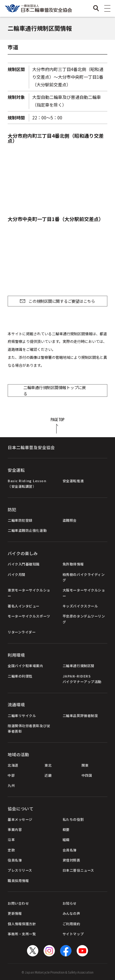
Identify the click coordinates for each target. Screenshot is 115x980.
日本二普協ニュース (78, 870)
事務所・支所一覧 (22, 934)
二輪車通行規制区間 (79, 666)
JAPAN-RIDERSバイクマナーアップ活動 (82, 679)
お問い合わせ (18, 903)
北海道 (13, 765)
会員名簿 (70, 850)
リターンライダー (22, 632)
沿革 (11, 839)
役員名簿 (15, 860)
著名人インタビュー (24, 606)
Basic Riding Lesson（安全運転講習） (27, 483)
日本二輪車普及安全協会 (31, 447)
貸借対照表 (71, 860)
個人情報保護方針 (22, 924)
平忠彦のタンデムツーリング (84, 619)
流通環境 (16, 704)
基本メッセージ (20, 819)
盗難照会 (70, 520)
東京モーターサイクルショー (29, 593)
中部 (11, 775)
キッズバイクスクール (80, 606)
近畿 (48, 775)
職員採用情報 (18, 880)
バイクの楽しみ (23, 553)
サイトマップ (73, 934)
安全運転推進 (73, 481)
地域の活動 (18, 754)
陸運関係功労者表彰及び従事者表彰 (29, 728)
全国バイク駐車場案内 (25, 666)
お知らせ (70, 903)
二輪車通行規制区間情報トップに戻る (55, 390)
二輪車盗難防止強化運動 (27, 530)
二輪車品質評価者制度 (80, 715)
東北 (48, 765)
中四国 (87, 775)
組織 (66, 839)
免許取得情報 (73, 564)
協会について (21, 809)
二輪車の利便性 (20, 676)
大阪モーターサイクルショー (84, 593)
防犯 (12, 509)
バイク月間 (17, 574)
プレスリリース (20, 870)
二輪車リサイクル (22, 715)
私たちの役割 (73, 819)
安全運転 (16, 470)
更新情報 (15, 913)
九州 (11, 785)
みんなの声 (71, 913)
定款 (11, 850)
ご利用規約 (71, 924)
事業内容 (15, 829)
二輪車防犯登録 (20, 520)
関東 (85, 765)
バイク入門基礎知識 (24, 564)
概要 (66, 829)
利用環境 (16, 655)
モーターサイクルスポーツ (29, 616)
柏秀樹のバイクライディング (84, 577)
